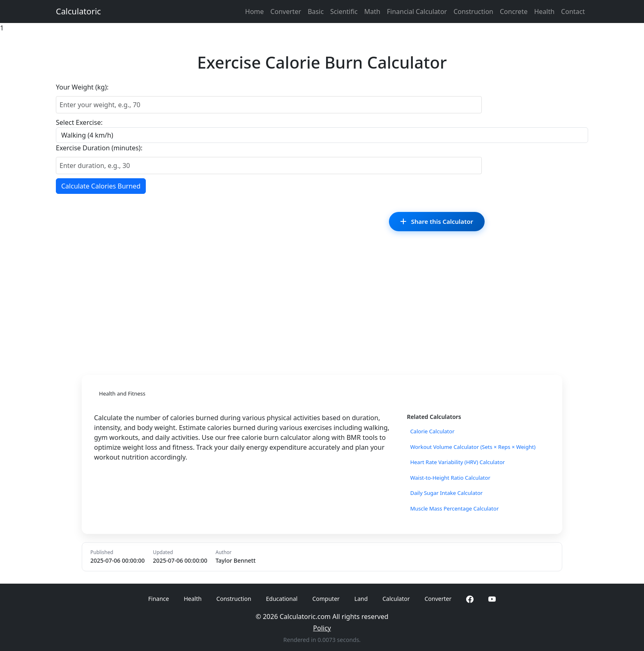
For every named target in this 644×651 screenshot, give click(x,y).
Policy (322, 628)
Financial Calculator (417, 12)
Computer (326, 599)
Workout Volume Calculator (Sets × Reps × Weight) (473, 447)
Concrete (514, 12)
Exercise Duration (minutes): (99, 148)
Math (372, 12)
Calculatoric (78, 11)
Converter (286, 12)
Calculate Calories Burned (101, 186)
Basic (316, 12)
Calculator (396, 599)
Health (544, 12)
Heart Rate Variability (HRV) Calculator (458, 462)
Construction (473, 12)
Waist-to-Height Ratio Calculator (450, 478)
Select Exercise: (79, 122)
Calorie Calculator (432, 431)
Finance (159, 599)
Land (361, 599)
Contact (573, 12)
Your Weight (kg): (82, 87)
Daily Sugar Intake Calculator (447, 493)
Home (255, 12)
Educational (282, 599)
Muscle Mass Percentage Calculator (455, 508)
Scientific (344, 12)
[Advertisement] (322, 305)
